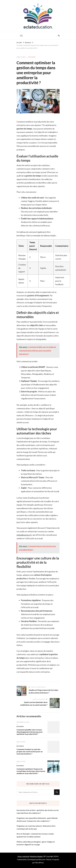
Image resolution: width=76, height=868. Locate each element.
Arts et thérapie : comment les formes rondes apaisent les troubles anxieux (35, 835)
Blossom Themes (45, 859)
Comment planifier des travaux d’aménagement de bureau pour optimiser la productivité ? (30, 732)
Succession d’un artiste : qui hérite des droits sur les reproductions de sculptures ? (38, 812)
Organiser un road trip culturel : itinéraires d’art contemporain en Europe (36, 827)
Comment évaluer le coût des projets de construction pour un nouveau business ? (30, 751)
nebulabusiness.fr (24, 535)
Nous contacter (23, 856)
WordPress (39, 863)
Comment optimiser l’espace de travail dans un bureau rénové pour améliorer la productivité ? (31, 771)
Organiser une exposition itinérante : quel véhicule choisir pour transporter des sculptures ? (37, 819)
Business (32, 57)
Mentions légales (36, 856)
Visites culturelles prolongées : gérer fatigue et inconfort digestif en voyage (36, 843)
